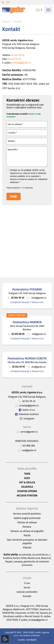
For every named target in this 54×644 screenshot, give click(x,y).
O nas (27, 583)
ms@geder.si (36, 367)
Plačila (27, 535)
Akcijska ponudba (27, 496)
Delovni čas (38, 302)
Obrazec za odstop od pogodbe (27, 531)
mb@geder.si (37, 334)
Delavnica (27, 487)
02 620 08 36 (16, 334)
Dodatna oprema (27, 491)
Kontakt (27, 596)
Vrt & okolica (27, 483)
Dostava (27, 527)
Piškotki (27, 548)
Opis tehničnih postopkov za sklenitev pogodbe (27, 542)
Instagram (27, 419)
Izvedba (21, 640)
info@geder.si (37, 298)
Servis (27, 588)
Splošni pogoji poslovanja (27, 518)
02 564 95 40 (16, 298)
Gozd (27, 478)
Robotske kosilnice (27, 414)
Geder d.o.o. (27, 410)
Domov (6, 22)
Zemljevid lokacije (20, 302)
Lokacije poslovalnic (27, 592)
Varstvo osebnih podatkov (27, 514)
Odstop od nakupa (27, 522)
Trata (27, 474)
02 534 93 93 (17, 367)
